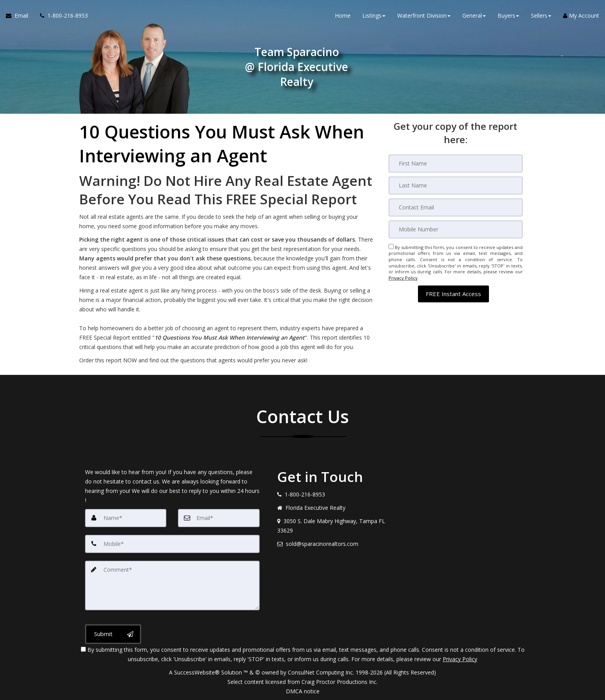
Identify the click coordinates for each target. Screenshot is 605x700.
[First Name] (456, 164)
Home (343, 15)
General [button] (474, 15)
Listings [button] (374, 15)
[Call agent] (61, 16)
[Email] (456, 207)
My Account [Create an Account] (581, 15)
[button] (453, 294)
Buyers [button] (508, 15)
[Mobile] (456, 229)
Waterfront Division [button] (424, 15)
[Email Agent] (20, 16)
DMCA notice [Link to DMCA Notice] (303, 691)
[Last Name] (456, 185)
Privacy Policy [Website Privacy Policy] (403, 278)
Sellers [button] (541, 15)
